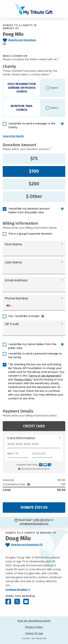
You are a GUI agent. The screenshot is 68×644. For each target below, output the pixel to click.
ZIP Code (12, 324)
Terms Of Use (34, 633)
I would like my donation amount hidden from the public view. (29, 210)
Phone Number (17, 298)
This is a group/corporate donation (30, 234)
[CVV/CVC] (42, 453)
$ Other (34, 197)
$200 (34, 184)
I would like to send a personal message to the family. (35, 355)
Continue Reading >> (18, 590)
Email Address (16, 280)
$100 (34, 171)
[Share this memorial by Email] (26, 602)
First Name (13, 244)
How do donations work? (34, 621)
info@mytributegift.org (34, 524)
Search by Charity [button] (13, 136)
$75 (34, 159)
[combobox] (9, 306)
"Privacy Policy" (23, 380)
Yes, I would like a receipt (24, 316)
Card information (21, 438)
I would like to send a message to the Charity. (32, 125)
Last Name (13, 262)
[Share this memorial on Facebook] (8, 602)
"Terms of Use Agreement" (45, 376)
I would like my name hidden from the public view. (32, 346)
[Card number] (34, 445)
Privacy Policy (34, 627)
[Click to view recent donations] (20, 42)
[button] (62, 127)
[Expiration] (18, 453)
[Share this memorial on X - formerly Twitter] (17, 602)
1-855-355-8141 (41, 520)
